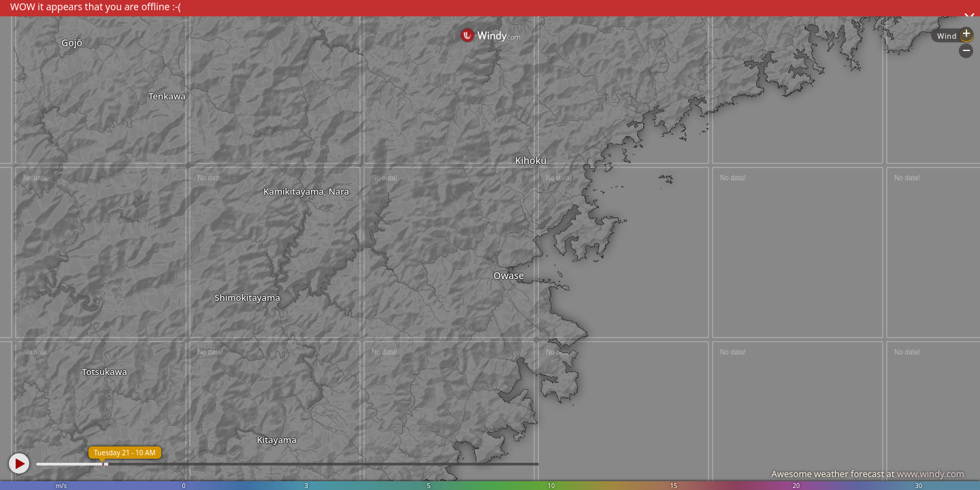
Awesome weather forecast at (868, 474)
